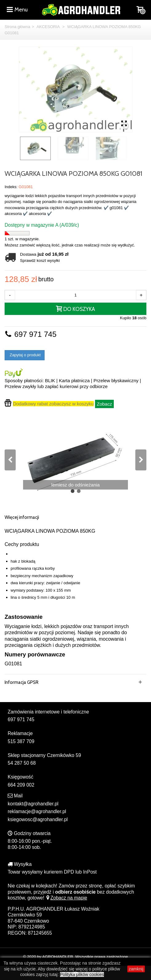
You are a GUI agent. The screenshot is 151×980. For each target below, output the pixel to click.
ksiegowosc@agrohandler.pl (38, 819)
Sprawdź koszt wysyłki (40, 261)
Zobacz (105, 404)
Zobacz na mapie (66, 898)
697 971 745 (31, 334)
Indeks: (11, 187)
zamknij (136, 969)
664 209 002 (21, 785)
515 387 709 (21, 741)
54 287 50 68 (22, 763)
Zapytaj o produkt (25, 355)
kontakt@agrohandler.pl (33, 804)
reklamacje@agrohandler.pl (37, 811)
